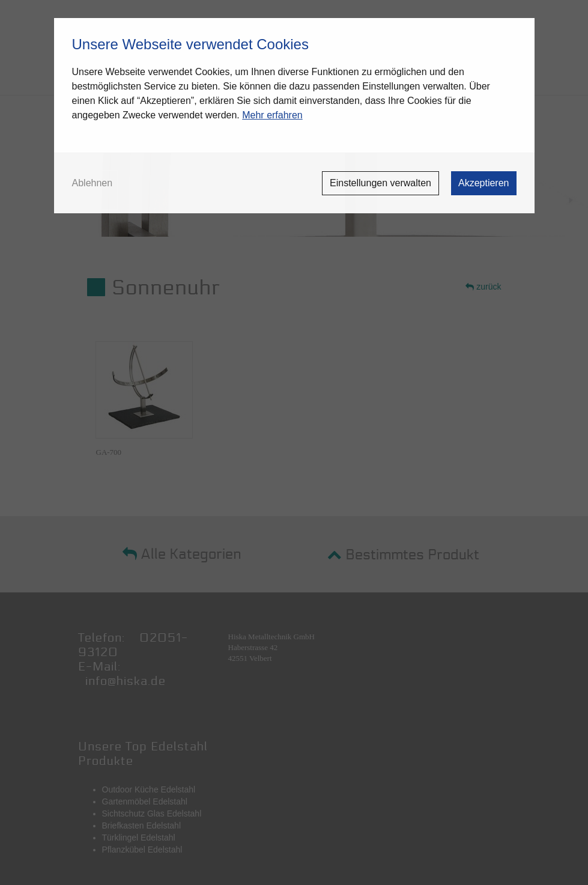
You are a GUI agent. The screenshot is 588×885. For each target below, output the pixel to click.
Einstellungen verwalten (380, 183)
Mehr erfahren (272, 115)
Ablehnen (92, 183)
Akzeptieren (484, 183)
